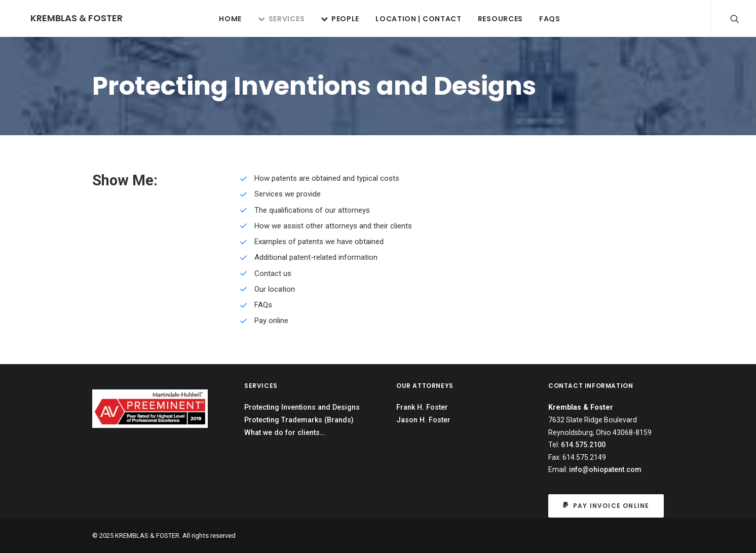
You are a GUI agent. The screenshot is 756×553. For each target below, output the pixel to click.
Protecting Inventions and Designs (302, 407)
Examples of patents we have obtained (319, 242)
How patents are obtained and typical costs (327, 178)
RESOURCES (493, 19)
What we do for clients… (285, 432)
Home (223, 19)
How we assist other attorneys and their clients (333, 226)
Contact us (273, 273)
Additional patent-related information (316, 257)
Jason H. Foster (423, 420)
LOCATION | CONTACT (411, 19)
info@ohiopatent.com (605, 469)
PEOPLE (333, 19)
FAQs (543, 19)
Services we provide (288, 194)
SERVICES (274, 19)
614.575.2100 (583, 445)
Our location (275, 289)
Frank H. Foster (422, 407)
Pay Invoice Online (606, 506)
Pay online (271, 321)
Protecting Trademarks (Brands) (299, 420)
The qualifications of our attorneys (312, 210)
